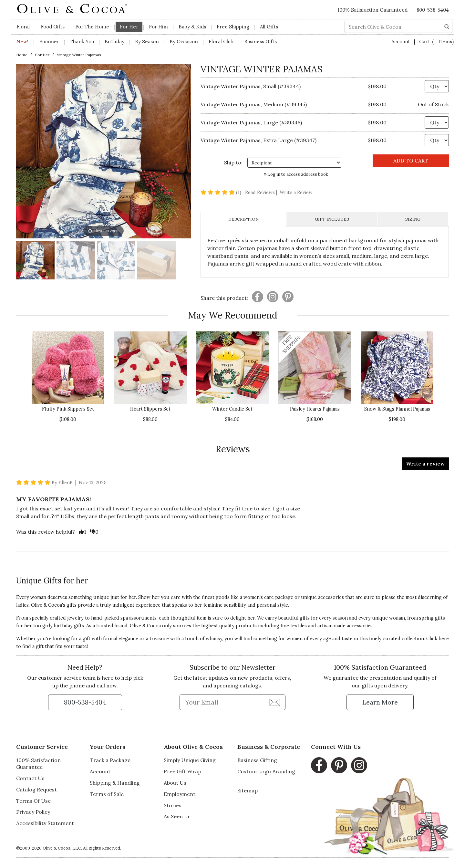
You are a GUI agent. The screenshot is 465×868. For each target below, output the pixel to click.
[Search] (447, 26)
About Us (175, 783)
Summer (49, 42)
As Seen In (176, 816)
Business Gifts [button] (260, 42)
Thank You (82, 42)
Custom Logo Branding (266, 771)
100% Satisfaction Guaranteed (373, 10)
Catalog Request (36, 790)
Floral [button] (23, 27)
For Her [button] (129, 27)
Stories (173, 805)
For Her (42, 55)
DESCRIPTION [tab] (243, 219)
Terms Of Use (33, 801)
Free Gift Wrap (182, 771)
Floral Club (221, 42)
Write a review (425, 464)
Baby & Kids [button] (192, 27)
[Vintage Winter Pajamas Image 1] (35, 261)
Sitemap (248, 790)
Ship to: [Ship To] (233, 162)
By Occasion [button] (184, 42)
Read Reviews (262, 193)
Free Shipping (233, 27)
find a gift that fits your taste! (55, 646)
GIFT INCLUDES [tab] (332, 219)
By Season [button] (147, 42)
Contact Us (30, 778)
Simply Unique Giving (190, 760)
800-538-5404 (433, 10)
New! (22, 42)
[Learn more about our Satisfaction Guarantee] (380, 702)
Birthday (114, 42)
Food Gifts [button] (52, 27)
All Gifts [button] (269, 27)
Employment (180, 794)
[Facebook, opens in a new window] (319, 765)
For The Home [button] (92, 27)
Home (22, 55)
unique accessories (322, 597)
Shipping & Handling (115, 783)
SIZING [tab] (413, 219)
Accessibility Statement (45, 823)
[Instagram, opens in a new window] (359, 765)
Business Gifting (257, 760)
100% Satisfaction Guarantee (38, 763)
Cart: (436, 42)
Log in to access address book (296, 174)
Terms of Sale (107, 794)
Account (401, 42)
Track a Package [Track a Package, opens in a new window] (110, 760)
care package (279, 597)
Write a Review (296, 193)
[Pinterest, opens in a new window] (339, 765)
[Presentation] (258, 297)
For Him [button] (158, 27)
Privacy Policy (33, 812)
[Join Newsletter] (275, 702)
